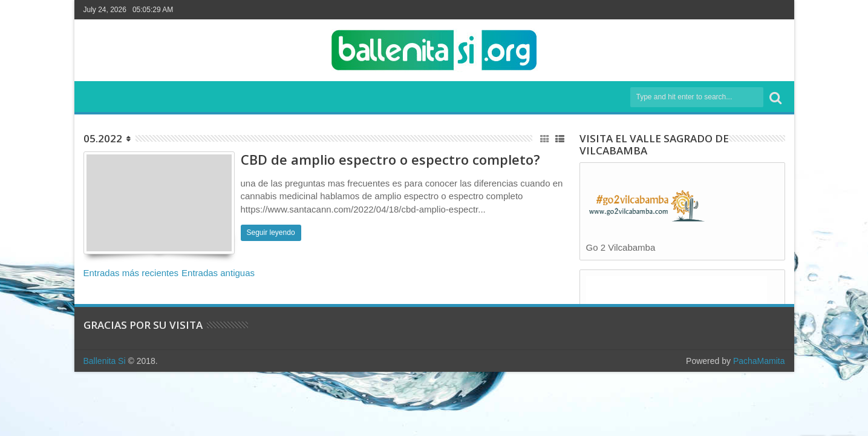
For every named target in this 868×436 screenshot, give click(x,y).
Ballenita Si (105, 361)
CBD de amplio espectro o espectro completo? (390, 159)
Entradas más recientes (131, 273)
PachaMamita (759, 361)
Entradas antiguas (218, 273)
